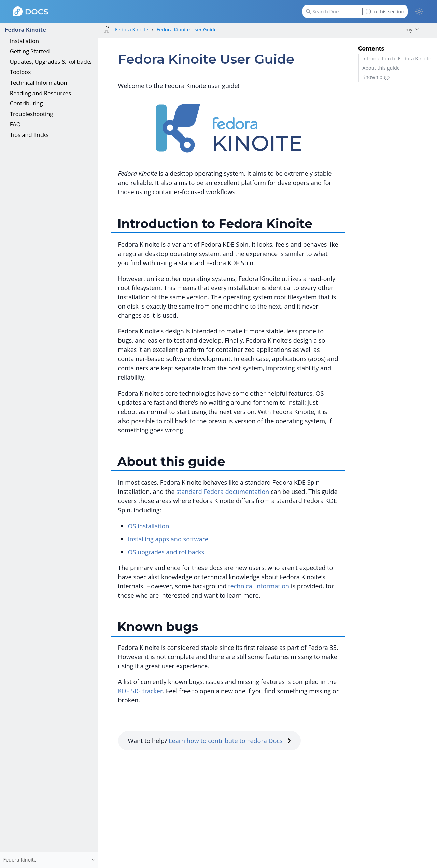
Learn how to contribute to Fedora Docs (230, 741)
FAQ (15, 124)
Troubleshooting (31, 114)
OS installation (148, 526)
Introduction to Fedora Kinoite (397, 59)
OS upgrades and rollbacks (166, 552)
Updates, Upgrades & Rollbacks (51, 62)
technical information (259, 586)
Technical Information (39, 82)
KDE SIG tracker (140, 691)
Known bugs (376, 77)
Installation (24, 41)
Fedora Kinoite (25, 30)
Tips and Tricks (29, 135)
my (409, 30)
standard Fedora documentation (223, 492)
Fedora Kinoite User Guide (187, 30)
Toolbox (20, 72)
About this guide (381, 68)
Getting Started (30, 51)
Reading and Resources (40, 93)
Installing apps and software (168, 539)
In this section (385, 11)
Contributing (26, 103)
